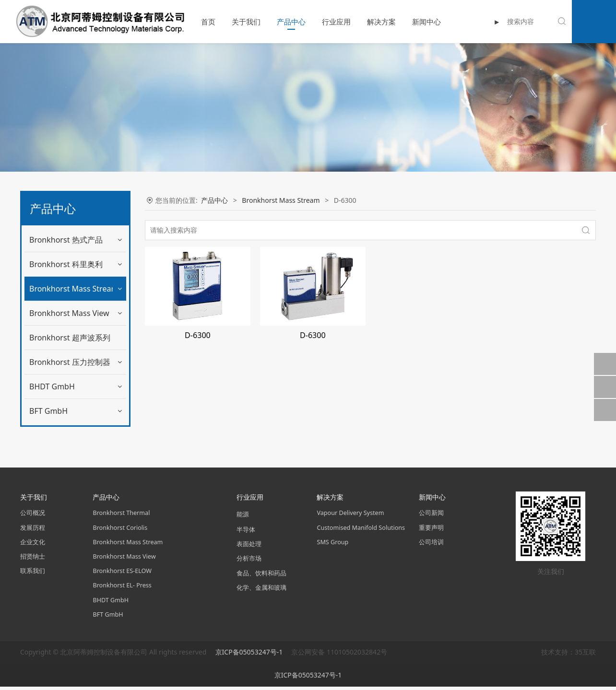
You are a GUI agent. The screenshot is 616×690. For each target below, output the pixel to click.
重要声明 (431, 531)
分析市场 (249, 562)
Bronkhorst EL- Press (122, 589)
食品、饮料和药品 (261, 576)
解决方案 (368, 22)
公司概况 (33, 516)
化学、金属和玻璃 (261, 591)
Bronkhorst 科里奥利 (66, 264)
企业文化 (33, 545)
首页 (195, 22)
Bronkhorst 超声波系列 (70, 362)
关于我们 (233, 22)
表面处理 (249, 547)
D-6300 (48, 313)
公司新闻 (431, 516)
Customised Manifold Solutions (361, 531)
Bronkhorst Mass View (69, 338)
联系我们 (33, 574)
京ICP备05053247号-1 (250, 655)
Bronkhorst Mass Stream (74, 289)
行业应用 (323, 22)
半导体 (246, 533)
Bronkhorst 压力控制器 (70, 386)
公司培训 (431, 545)
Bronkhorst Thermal (121, 516)
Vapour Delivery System (350, 516)
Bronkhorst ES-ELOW (122, 574)
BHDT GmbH (52, 411)
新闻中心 (414, 22)
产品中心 (278, 22)
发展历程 (33, 531)
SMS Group (332, 545)
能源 (243, 518)
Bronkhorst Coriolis (120, 531)
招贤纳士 (33, 560)
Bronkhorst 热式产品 (66, 240)
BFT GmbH (48, 435)
